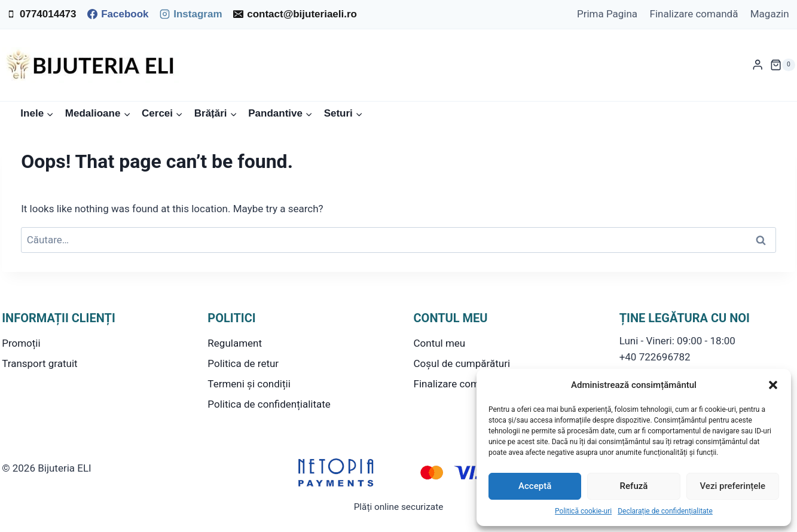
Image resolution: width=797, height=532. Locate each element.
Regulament (235, 343)
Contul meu (440, 343)
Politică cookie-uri (583, 511)
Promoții (21, 343)
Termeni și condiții (249, 384)
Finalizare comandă (694, 14)
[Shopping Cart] (783, 65)
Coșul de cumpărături (462, 363)
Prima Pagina (607, 14)
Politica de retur (243, 363)
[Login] (758, 65)
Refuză (634, 486)
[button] (773, 385)
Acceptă (535, 486)
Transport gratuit (39, 363)
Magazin (770, 14)
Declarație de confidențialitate (665, 511)
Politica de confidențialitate (269, 404)
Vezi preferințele (733, 486)
